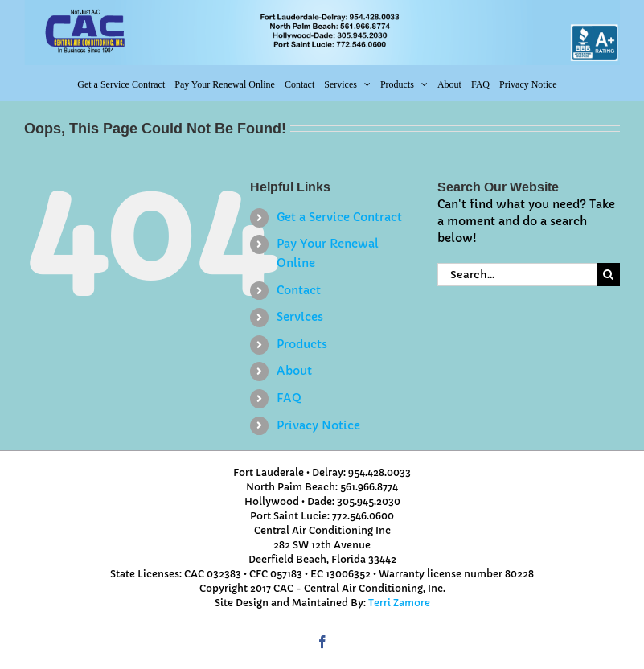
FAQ (289, 398)
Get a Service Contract (339, 217)
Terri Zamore (399, 603)
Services (300, 317)
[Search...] (517, 275)
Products (302, 344)
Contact (299, 290)
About (294, 371)
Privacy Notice (318, 425)
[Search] (608, 275)
